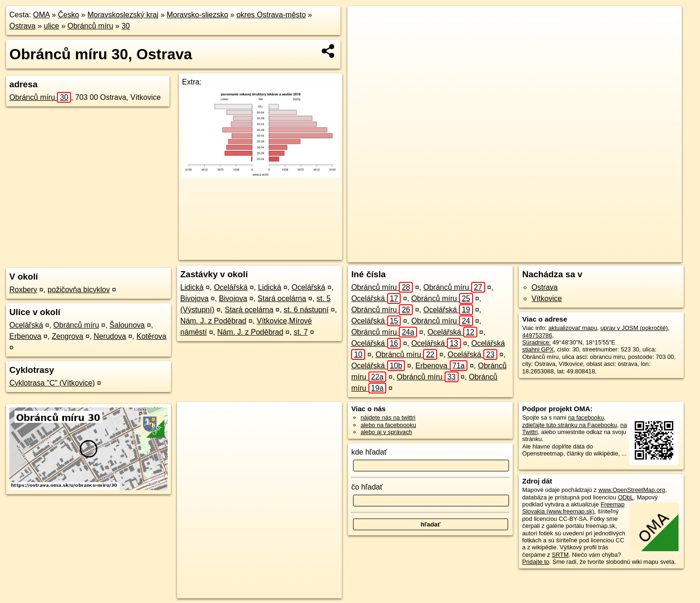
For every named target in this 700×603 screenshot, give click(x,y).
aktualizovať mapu (573, 328)
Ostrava (22, 26)
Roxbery (23, 290)
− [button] (364, 36)
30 (126, 26)
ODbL (626, 497)
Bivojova (194, 298)
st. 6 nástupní (306, 310)
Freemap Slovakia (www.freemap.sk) (573, 508)
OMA (42, 15)
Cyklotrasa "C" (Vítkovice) (52, 383)
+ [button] (364, 22)
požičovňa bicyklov (79, 290)
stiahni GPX (538, 349)
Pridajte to (536, 562)
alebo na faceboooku (388, 425)
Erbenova (25, 336)
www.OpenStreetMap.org (632, 490)
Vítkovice (547, 298)
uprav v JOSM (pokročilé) (634, 328)
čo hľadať (367, 487)
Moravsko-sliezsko (198, 15)
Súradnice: (536, 342)
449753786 (537, 335)
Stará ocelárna (282, 298)
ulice (52, 26)
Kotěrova (151, 336)
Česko (68, 15)
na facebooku (586, 417)
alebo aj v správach (386, 432)
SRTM (560, 555)
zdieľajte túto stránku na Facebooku (569, 425)
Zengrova (68, 336)
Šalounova (127, 325)
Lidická (192, 287)
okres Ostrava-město (271, 15)
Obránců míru (91, 26)
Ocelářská (26, 325)
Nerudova (110, 336)
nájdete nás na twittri (388, 417)
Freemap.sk (549, 255)
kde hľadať (369, 452)
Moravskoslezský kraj (123, 15)
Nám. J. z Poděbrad (213, 321)
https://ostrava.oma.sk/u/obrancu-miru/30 (629, 255)
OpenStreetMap (501, 255)
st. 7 (301, 332)
